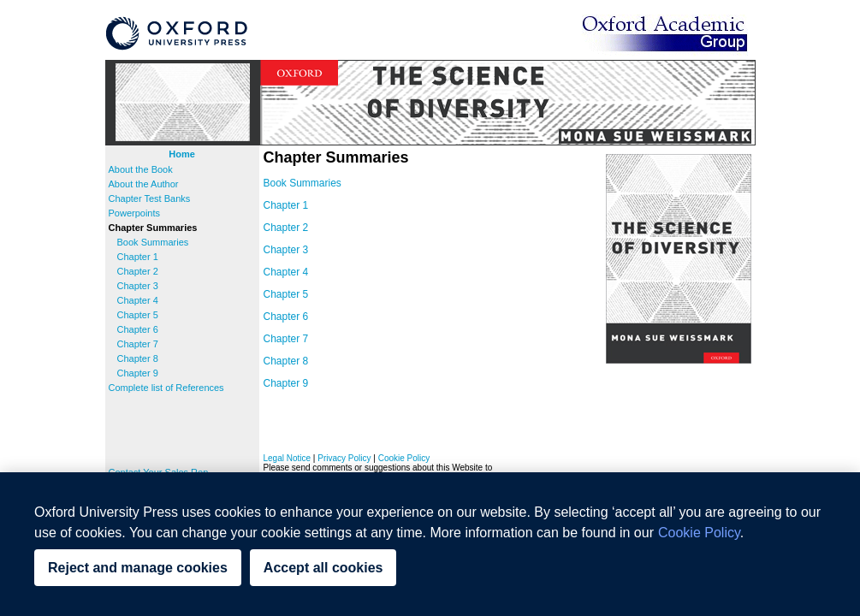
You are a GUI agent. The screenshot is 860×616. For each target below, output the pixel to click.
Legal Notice (288, 458)
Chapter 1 (138, 257)
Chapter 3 (138, 286)
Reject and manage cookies (138, 568)
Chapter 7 (138, 344)
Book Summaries (153, 242)
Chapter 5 (138, 315)
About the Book (141, 169)
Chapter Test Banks (150, 198)
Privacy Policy (344, 458)
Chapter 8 (138, 358)
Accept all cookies (323, 568)
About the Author (144, 184)
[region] (430, 544)
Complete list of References (166, 388)
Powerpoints (135, 213)
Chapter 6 (138, 329)
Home (182, 154)
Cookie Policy (404, 458)
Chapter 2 (138, 271)
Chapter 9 (138, 373)
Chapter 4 (138, 300)
